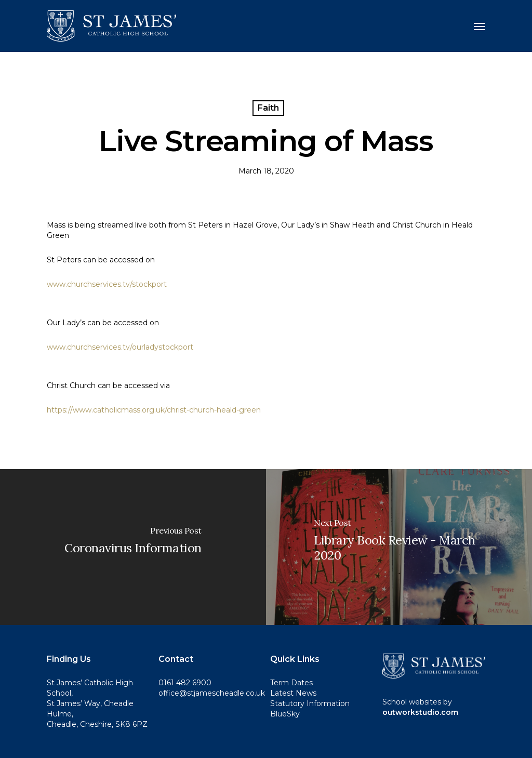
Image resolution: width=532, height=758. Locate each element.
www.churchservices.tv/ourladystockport (120, 347)
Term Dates (291, 683)
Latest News (293, 693)
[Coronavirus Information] (133, 547)
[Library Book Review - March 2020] (399, 547)
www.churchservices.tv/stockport (107, 284)
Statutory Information (310, 703)
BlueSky (285, 714)
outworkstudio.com (420, 712)
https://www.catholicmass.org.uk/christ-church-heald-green (154, 410)
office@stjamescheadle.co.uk (212, 693)
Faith (268, 108)
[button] (480, 26)
